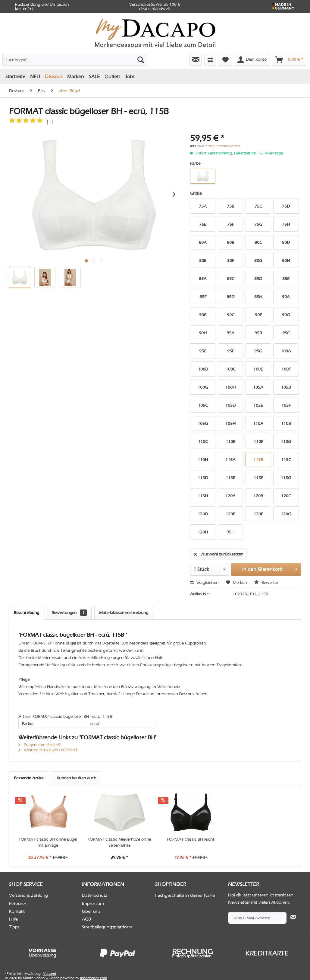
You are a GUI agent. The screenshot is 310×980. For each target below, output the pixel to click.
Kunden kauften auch (77, 778)
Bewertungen (69, 613)
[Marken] (76, 76)
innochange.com (94, 978)
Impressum (93, 903)
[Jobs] (130, 76)
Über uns (91, 911)
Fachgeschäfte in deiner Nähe (185, 895)
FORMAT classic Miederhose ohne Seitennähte (119, 842)
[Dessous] (54, 76)
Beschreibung (27, 613)
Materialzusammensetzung (124, 613)
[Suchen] (141, 60)
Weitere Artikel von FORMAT (48, 750)
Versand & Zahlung (28, 895)
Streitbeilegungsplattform (107, 927)
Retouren (18, 903)
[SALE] (94, 76)
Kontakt (17, 911)
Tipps (14, 927)
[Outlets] (112, 76)
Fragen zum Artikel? (40, 745)
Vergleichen (204, 582)
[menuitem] (49, 59)
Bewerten (267, 582)
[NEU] (35, 76)
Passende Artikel (29, 778)
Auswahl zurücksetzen (219, 553)
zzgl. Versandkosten (224, 146)
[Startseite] (15, 76)
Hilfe (13, 919)
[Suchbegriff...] (75, 60)
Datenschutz (95, 895)
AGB (86, 919)
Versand (50, 974)
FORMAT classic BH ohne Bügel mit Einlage (48, 842)
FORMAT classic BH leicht (191, 839)
